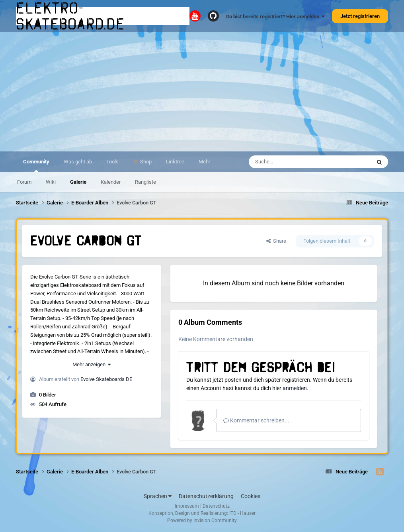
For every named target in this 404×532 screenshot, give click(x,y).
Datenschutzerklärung (206, 496)
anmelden (295, 388)
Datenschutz (216, 506)
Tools (112, 162)
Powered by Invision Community (202, 520)
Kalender (111, 182)
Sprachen (158, 496)
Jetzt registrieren (360, 16)
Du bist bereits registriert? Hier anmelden (275, 17)
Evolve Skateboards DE (106, 379)
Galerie (78, 182)
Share (276, 241)
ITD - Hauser (242, 513)
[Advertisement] (202, 92)
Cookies (251, 496)
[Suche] (294, 162)
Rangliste (145, 182)
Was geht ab (78, 162)
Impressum (187, 506)
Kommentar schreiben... (256, 420)
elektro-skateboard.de (70, 16)
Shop (145, 162)
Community (36, 165)
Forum (24, 182)
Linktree (175, 162)
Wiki (51, 182)
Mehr (204, 162)
